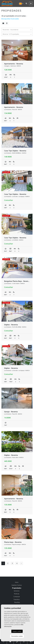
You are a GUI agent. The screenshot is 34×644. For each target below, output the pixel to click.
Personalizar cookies (17, 636)
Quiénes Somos (17, 585)
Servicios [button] (17, 591)
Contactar (17, 597)
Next (30, 50)
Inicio (17, 582)
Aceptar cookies (17, 631)
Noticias (17, 594)
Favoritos (17, 599)
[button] (17, 30)
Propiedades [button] (17, 588)
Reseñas (17, 602)
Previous (4, 50)
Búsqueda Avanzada (10, 19)
